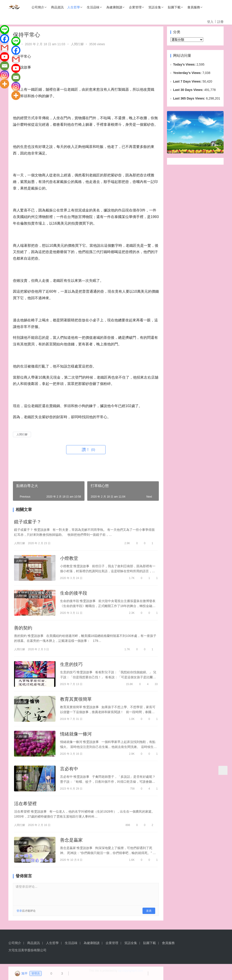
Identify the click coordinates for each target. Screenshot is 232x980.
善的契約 (23, 629)
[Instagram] (5, 75)
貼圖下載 (174, 7)
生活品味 (93, 7)
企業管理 (135, 7)
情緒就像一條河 (76, 736)
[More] (5, 84)
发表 (149, 913)
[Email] (5, 66)
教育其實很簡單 (76, 700)
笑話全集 (155, 7)
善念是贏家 (71, 842)
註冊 (220, 22)
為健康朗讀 (114, 7)
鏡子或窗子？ (28, 522)
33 (154, 685)
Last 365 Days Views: (190, 98)
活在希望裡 (25, 806)
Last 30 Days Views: (189, 90)
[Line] (5, 30)
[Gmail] (5, 48)
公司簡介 (38, 7)
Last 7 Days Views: (188, 81)
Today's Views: (185, 64)
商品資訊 (57, 7)
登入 (210, 22)
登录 (19, 913)
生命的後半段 (74, 594)
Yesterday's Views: (188, 73)
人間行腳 (77, 44)
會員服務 (194, 7)
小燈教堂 (69, 559)
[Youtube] (5, 57)
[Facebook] (5, 39)
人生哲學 (74, 7)
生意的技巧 (71, 665)
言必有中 (69, 771)
